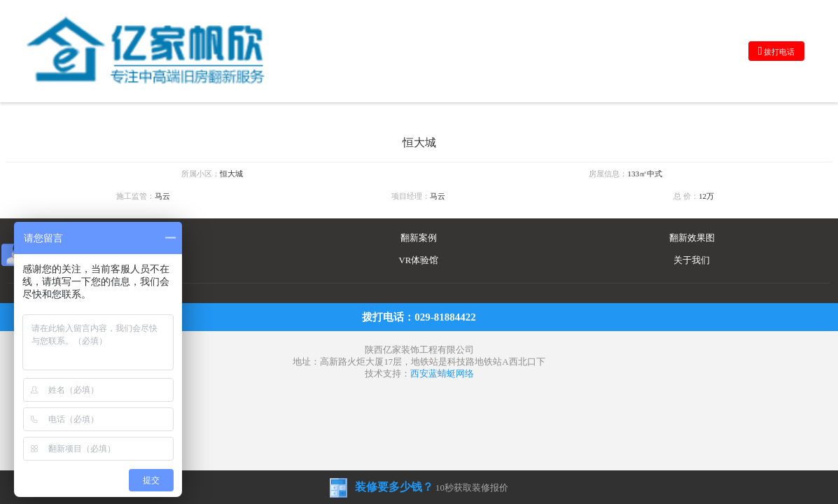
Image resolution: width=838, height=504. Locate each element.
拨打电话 (777, 51)
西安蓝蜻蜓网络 (442, 374)
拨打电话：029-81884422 (419, 317)
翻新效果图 (692, 238)
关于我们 (692, 260)
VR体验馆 (419, 260)
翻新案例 (419, 238)
